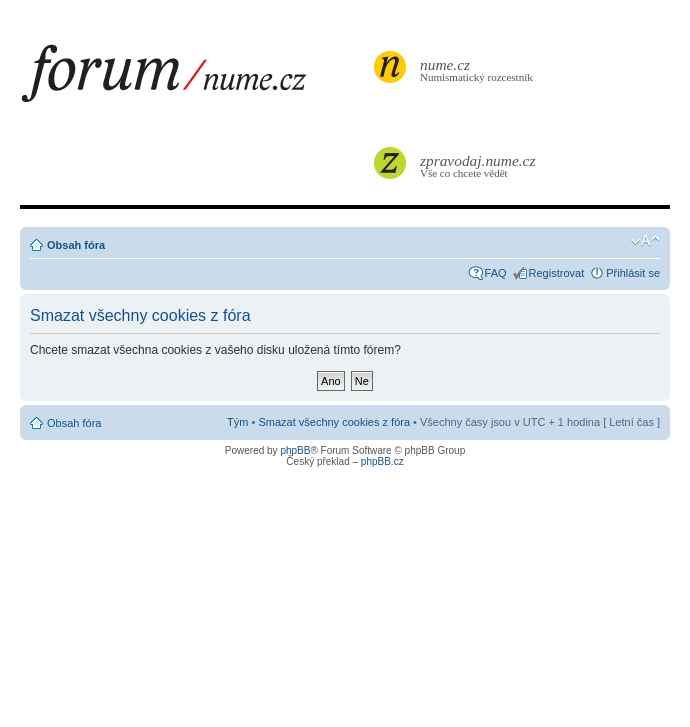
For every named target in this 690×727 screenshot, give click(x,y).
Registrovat (557, 273)
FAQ (496, 273)
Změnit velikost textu (645, 241)
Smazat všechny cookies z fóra (334, 422)
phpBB (295, 450)
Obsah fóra (76, 245)
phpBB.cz (382, 461)
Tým (237, 422)
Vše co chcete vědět (479, 165)
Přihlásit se (633, 273)
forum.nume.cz (195, 79)
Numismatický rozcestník (479, 69)
